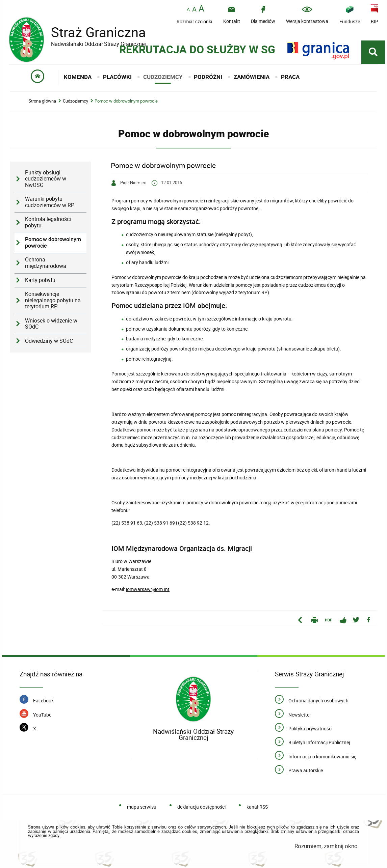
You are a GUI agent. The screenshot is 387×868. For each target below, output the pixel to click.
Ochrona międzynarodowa (46, 263)
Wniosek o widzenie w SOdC (51, 324)
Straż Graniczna (93, 32)
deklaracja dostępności (201, 807)
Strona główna (42, 101)
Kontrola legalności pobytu (48, 222)
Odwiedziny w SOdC (49, 341)
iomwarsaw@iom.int (148, 589)
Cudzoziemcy (75, 101)
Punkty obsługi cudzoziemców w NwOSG (46, 179)
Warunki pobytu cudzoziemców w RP (50, 202)
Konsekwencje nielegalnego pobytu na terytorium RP (53, 300)
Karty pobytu (40, 280)
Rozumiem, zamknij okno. (327, 846)
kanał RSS (257, 807)
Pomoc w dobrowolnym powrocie (126, 101)
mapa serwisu (142, 807)
